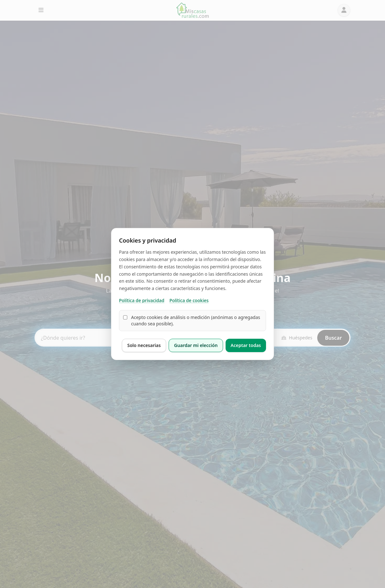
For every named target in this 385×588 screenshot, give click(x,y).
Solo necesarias (144, 345)
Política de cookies (189, 300)
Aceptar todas (246, 345)
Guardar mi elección (196, 345)
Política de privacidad (142, 300)
